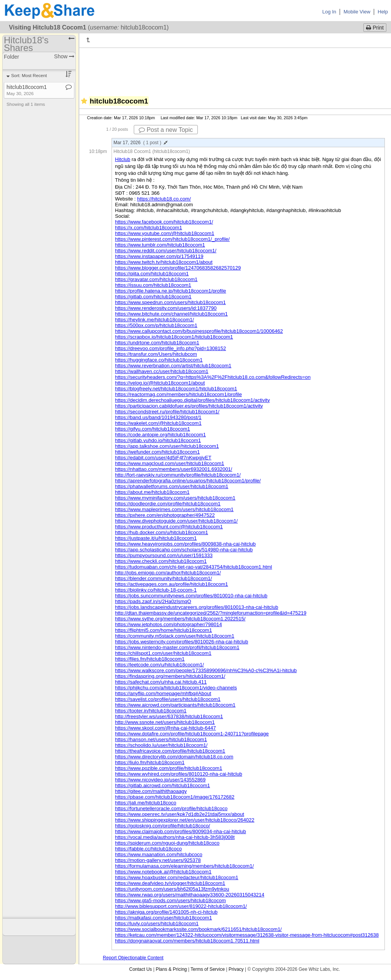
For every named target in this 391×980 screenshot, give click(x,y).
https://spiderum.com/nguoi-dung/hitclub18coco (167, 843)
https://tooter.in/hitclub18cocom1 (151, 711)
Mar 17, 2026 (140, 143)
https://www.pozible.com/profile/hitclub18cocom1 (169, 768)
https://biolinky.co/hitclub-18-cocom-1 (156, 590)
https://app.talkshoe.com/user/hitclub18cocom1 (167, 446)
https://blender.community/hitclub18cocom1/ (163, 578)
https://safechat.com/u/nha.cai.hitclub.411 (161, 682)
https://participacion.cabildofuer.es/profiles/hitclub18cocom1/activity (189, 406)
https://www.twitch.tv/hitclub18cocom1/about (164, 262)
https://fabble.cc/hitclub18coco (148, 849)
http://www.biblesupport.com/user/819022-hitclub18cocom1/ (181, 906)
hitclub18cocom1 (27, 90)
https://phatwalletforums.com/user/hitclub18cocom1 (172, 486)
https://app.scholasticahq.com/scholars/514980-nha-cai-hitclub (184, 550)
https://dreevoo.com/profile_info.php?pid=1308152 (170, 348)
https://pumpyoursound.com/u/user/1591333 (164, 555)
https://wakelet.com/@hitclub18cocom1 (158, 423)
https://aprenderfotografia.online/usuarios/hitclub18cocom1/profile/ (188, 481)
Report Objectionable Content (133, 958)
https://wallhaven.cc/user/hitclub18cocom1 (162, 371)
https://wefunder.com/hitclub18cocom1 (157, 452)
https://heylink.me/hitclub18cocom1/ (154, 320)
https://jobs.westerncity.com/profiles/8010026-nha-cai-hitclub (182, 642)
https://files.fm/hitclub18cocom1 (150, 659)
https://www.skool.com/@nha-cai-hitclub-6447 (165, 728)
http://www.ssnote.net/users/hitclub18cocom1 (165, 722)
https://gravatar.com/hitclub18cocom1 (156, 279)
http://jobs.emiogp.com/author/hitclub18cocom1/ (168, 573)
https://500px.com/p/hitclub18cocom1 (156, 325)
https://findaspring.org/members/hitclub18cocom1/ (170, 676)
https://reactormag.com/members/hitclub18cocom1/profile (178, 394)
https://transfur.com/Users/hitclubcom (156, 354)
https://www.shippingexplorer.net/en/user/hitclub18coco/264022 (185, 820)
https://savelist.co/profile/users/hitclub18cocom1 (168, 699)
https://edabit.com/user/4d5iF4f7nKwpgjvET (163, 458)
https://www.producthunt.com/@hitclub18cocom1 (169, 527)
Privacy (236, 969)
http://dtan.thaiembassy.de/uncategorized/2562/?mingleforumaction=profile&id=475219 (211, 613)
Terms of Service (208, 969)
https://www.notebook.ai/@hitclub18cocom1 (163, 872)
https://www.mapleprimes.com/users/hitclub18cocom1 (174, 509)
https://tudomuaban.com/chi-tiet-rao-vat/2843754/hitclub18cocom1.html (194, 567)
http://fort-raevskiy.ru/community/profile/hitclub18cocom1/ (178, 475)
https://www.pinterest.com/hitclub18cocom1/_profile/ (172, 239)
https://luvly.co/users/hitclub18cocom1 (157, 923)
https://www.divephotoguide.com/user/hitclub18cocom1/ (176, 521)
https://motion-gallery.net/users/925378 (158, 860)
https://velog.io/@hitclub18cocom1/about (160, 383)
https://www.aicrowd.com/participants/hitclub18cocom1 (175, 705)
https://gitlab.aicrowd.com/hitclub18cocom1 (163, 785)
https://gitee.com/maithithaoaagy (151, 791)
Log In (329, 12)
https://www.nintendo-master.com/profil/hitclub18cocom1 (177, 647)
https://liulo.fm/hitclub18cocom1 (150, 762)
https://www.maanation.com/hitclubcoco (159, 854)
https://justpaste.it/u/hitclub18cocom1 (156, 538)
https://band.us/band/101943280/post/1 (158, 417)
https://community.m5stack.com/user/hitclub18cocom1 (175, 636)
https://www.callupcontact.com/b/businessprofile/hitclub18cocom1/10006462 (199, 331)
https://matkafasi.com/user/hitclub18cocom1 (163, 918)
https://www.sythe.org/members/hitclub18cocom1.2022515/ (180, 619)
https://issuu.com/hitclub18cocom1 (153, 285)
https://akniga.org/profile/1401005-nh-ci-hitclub (166, 912)
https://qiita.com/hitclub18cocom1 (152, 274)
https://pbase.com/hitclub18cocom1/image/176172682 (175, 797)
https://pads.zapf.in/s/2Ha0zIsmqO (153, 601)
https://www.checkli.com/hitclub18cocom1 (161, 561)
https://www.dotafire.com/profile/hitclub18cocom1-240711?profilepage (192, 734)
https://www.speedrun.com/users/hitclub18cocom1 (170, 302)
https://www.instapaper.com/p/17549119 (159, 256)
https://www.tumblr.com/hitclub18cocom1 (160, 245)
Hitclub (123, 159)
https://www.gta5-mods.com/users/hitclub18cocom (170, 900)
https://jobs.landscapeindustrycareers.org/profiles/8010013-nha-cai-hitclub (197, 607)
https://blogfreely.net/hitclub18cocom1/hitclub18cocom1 (176, 389)
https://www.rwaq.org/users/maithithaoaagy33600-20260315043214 (190, 895)
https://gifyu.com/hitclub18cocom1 (153, 429)
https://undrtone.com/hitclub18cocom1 (157, 343)
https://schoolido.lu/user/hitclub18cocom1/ (161, 745)
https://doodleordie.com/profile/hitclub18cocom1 (168, 504)
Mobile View (357, 12)
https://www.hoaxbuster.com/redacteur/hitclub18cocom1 (177, 877)
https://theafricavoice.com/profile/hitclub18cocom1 (170, 751)
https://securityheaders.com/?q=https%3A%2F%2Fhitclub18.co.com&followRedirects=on (213, 377)
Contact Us (140, 969)
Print (375, 28)
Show (64, 56)
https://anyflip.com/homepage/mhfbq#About (163, 693)
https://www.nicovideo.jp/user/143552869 (160, 780)
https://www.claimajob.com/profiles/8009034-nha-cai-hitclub (181, 831)
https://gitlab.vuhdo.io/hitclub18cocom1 (158, 440)
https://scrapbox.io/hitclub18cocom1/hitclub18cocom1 (174, 337)
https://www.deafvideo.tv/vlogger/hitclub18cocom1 (170, 883)
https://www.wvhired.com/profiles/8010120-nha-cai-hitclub (179, 774)
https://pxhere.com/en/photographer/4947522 (165, 515)
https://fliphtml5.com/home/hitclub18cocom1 (163, 630)
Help (383, 12)
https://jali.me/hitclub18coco (146, 803)
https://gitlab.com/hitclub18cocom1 (153, 297)
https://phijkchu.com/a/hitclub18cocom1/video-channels (176, 688)
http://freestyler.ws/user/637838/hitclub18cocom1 (169, 716)
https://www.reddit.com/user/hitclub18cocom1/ (166, 251)
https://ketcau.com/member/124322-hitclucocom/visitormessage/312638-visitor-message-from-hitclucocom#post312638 (247, 935)
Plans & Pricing (171, 969)
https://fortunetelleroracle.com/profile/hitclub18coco (171, 808)
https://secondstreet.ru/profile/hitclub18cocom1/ (167, 412)
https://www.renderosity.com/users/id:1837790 (166, 308)
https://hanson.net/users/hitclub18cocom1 (161, 739)
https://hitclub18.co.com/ (164, 199)
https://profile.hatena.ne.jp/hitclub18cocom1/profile (171, 291)
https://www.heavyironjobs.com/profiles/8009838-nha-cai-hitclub (185, 544)
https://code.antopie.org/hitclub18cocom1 (160, 435)
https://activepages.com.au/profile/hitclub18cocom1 (172, 584)
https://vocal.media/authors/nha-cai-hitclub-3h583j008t (175, 837)
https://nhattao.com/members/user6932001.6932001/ (174, 469)
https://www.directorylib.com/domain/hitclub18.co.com (174, 757)
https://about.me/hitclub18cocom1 (152, 492)
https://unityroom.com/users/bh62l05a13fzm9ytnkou (172, 889)
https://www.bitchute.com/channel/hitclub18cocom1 (171, 314)
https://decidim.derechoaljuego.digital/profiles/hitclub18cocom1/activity (192, 400)
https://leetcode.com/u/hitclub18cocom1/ (159, 665)
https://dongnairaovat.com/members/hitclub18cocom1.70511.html (187, 941)
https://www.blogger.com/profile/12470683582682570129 (178, 268)
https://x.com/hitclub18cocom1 (149, 228)
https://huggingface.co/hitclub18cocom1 (159, 360)
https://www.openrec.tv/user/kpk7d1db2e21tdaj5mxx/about (180, 814)
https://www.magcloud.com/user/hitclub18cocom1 (170, 463)
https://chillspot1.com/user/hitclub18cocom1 (163, 653)
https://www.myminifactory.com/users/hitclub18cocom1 (175, 498)
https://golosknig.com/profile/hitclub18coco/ (163, 826)
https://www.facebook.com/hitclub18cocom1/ (164, 222)
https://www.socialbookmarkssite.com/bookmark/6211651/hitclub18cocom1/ (198, 929)
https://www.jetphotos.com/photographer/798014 (168, 624)
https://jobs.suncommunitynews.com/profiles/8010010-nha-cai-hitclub (191, 596)
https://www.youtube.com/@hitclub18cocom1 (165, 233)
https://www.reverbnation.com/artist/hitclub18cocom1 (173, 366)
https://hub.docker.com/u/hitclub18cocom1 (162, 532)
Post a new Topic (166, 130)
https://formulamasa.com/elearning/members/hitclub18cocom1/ (184, 866)
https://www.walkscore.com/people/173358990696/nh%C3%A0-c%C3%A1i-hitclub (206, 670)
